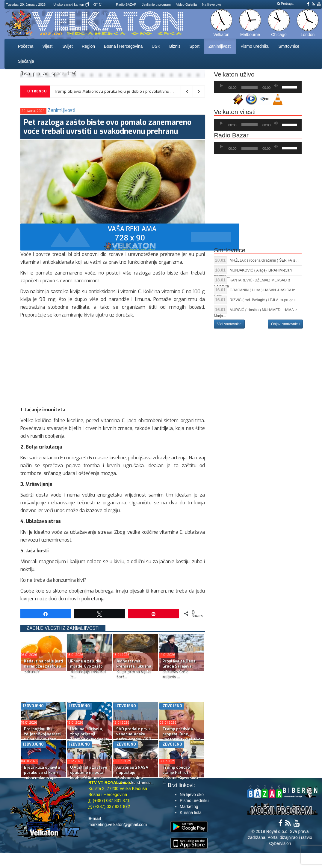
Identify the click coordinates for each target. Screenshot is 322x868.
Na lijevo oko (212, 5)
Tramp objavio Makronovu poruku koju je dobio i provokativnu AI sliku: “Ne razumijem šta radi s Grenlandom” (157, 91)
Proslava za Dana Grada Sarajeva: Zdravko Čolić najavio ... (179, 669)
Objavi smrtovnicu (285, 324)
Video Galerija (186, 5)
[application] (258, 87)
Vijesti (48, 46)
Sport (194, 46)
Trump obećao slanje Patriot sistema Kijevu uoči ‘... (180, 775)
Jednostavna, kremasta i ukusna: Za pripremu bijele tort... (134, 669)
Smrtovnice (289, 46)
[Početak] (221, 86)
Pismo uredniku (255, 46)
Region (88, 46)
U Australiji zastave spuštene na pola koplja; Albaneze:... (89, 772)
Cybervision (280, 843)
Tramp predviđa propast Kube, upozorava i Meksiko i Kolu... (182, 737)
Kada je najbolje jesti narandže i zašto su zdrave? (43, 666)
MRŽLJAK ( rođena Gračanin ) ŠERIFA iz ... (265, 260)
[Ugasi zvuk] (276, 86)
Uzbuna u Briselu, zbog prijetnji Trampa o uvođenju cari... (89, 737)
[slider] (250, 87)
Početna (26, 46)
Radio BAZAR (126, 5)
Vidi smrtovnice (229, 324)
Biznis (175, 46)
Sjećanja (26, 61)
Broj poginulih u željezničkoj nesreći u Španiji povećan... (42, 734)
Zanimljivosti (220, 46)
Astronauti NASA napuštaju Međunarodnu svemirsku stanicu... (135, 775)
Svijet (67, 46)
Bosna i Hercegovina (123, 46)
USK (156, 46)
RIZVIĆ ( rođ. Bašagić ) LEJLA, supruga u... (265, 300)
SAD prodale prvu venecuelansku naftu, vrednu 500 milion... (134, 737)
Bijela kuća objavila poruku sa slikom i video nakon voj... (42, 772)
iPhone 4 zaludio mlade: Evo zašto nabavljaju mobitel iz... (88, 669)
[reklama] (130, 237)
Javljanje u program (156, 5)
